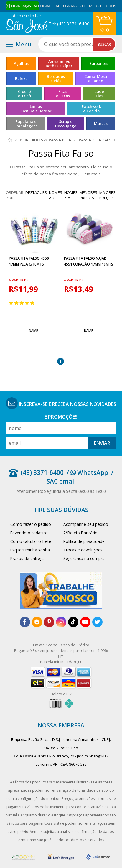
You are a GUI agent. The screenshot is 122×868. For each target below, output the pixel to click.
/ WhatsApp (87, 472)
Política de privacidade (84, 541)
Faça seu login (35, 6)
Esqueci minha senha (30, 550)
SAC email (61, 481)
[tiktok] (73, 622)
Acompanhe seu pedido (86, 524)
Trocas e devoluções (83, 550)
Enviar (102, 443)
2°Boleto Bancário (80, 533)
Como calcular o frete (31, 541)
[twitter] (97, 622)
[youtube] (85, 622)
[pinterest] (49, 622)
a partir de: (19, 280)
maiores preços (107, 195)
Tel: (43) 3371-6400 (69, 24)
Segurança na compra (84, 558)
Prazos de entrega (28, 558)
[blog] (37, 622)
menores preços (88, 195)
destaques (36, 192)
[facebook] (25, 622)
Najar (34, 330)
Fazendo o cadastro (29, 533)
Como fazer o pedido (31, 524)
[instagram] (61, 622)
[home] (26, 24)
